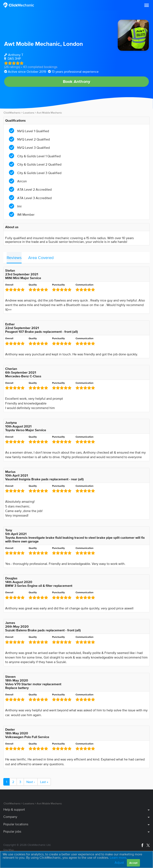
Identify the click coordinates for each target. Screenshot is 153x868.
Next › (31, 782)
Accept (133, 863)
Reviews (14, 258)
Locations (29, 113)
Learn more (118, 857)
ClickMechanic (12, 113)
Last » (44, 782)
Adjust (119, 862)
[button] (147, 5)
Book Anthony (76, 81)
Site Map (9, 850)
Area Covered (41, 258)
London (73, 44)
